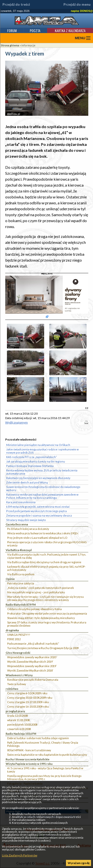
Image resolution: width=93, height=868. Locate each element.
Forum (12, 30)
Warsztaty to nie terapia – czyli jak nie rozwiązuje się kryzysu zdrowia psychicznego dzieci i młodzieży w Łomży (46, 598)
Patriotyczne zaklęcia (21, 583)
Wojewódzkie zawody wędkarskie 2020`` (32, 657)
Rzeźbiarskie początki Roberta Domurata (33, 680)
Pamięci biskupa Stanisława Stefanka (30, 466)
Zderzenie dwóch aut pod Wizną (27, 482)
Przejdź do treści (16, 4)
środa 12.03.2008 (17, 716)
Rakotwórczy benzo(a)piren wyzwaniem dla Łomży (38, 478)
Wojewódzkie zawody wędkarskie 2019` (32, 666)
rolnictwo (12, 689)
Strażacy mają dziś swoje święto (26, 520)
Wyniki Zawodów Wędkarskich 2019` (30, 662)
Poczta (35, 30)
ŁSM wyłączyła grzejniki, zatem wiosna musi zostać (38, 507)
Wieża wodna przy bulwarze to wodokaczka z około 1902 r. (43, 533)
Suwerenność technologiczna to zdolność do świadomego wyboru (43, 488)
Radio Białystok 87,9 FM (21, 605)
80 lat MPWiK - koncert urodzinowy (29, 750)
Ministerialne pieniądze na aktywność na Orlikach (38, 445)
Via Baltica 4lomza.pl (19, 550)
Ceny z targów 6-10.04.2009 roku (27, 693)
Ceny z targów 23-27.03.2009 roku (28, 702)
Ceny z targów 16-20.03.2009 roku (28, 706)
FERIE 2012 (14, 639)
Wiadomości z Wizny (19, 675)
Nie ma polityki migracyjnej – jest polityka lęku (36, 592)
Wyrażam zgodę (79, 863)
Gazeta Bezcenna (17, 524)
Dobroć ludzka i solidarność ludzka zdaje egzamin (38, 738)
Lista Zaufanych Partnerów (20, 855)
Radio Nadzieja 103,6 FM (21, 734)
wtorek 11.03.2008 (18, 720)
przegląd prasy (15, 711)
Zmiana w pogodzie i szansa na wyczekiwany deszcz (39, 515)
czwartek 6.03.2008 (19, 729)
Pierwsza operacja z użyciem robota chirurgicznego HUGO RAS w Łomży (47, 544)
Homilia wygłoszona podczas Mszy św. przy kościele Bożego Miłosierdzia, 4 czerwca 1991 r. (44, 777)
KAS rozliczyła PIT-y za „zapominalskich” (31, 457)
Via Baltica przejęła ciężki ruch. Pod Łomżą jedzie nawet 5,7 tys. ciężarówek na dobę (47, 556)
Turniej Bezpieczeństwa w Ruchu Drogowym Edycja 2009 (43, 648)
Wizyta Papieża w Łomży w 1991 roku (29, 764)
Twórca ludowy (17, 684)
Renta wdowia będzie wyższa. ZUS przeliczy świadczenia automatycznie (42, 472)
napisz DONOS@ (82, 11)
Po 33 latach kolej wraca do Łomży (28, 529)
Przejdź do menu (77, 4)
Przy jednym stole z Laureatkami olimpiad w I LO (37, 538)
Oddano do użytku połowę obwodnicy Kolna (34, 609)
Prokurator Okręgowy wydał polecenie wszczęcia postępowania (47, 613)
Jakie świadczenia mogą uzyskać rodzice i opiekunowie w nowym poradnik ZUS (42, 451)
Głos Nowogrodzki (18, 653)
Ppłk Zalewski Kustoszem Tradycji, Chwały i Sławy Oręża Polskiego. (43, 744)
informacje (28, 45)
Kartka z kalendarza (70, 30)
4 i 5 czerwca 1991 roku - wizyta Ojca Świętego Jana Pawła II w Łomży (45, 770)
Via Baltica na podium (21, 574)
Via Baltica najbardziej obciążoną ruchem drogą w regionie (44, 562)
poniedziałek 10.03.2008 (22, 724)
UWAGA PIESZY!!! (19, 635)
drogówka (12, 630)
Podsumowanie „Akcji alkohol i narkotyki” (33, 644)
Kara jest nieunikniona (21, 502)
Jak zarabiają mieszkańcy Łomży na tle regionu (36, 461)
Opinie (10, 579)
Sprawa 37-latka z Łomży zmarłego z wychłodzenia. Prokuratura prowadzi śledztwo (47, 624)
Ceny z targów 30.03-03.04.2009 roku (30, 698)
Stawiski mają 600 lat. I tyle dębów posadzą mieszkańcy (41, 618)
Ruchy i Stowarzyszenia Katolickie (28, 759)
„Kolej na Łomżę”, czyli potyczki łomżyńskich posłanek (41, 588)
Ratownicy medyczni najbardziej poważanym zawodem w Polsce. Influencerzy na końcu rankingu (42, 496)
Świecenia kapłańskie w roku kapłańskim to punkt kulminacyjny (47, 755)
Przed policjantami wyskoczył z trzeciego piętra (36, 511)
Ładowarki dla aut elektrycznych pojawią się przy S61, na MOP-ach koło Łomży (46, 568)
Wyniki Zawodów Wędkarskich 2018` (30, 670)
